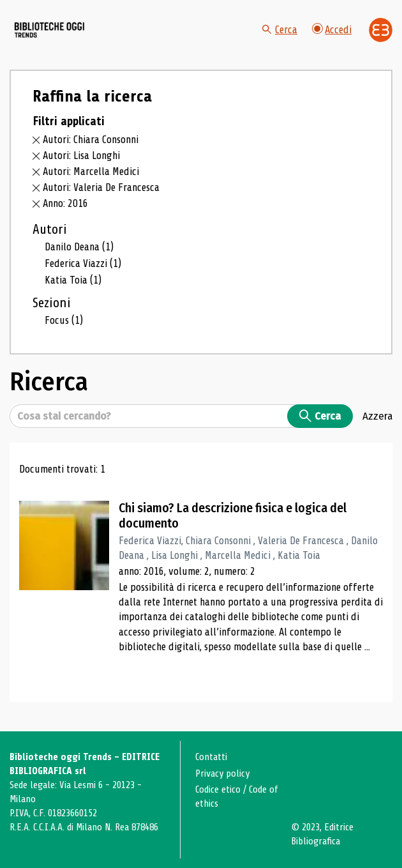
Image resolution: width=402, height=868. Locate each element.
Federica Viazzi (83, 263)
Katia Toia (73, 280)
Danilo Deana (79, 247)
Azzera (377, 416)
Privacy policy (222, 773)
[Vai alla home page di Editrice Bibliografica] (381, 30)
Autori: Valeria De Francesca (101, 187)
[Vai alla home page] (50, 30)
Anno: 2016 (65, 203)
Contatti (211, 757)
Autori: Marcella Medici (91, 171)
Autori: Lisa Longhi (81, 156)
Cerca (280, 30)
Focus (64, 320)
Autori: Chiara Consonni (91, 140)
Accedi (332, 30)
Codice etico (218, 789)
